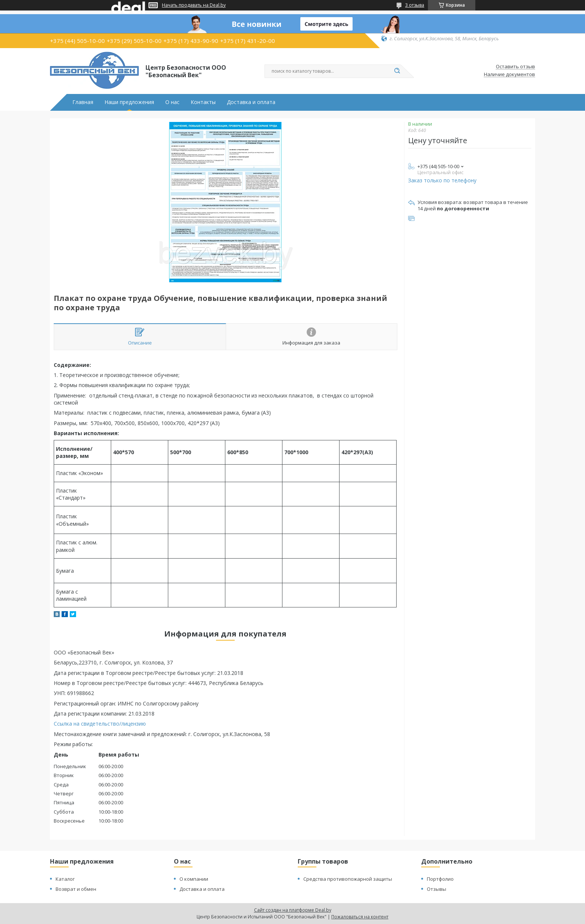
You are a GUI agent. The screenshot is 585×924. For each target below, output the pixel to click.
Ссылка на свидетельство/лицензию (100, 724)
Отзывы (437, 889)
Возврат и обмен (76, 889)
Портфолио (440, 879)
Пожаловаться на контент (360, 917)
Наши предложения (129, 102)
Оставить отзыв (515, 67)
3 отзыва (415, 5)
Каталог (65, 879)
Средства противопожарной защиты (348, 879)
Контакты (203, 102)
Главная (83, 102)
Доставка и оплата (251, 102)
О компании (194, 879)
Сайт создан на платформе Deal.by (293, 910)
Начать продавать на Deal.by (194, 5)
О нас (172, 102)
